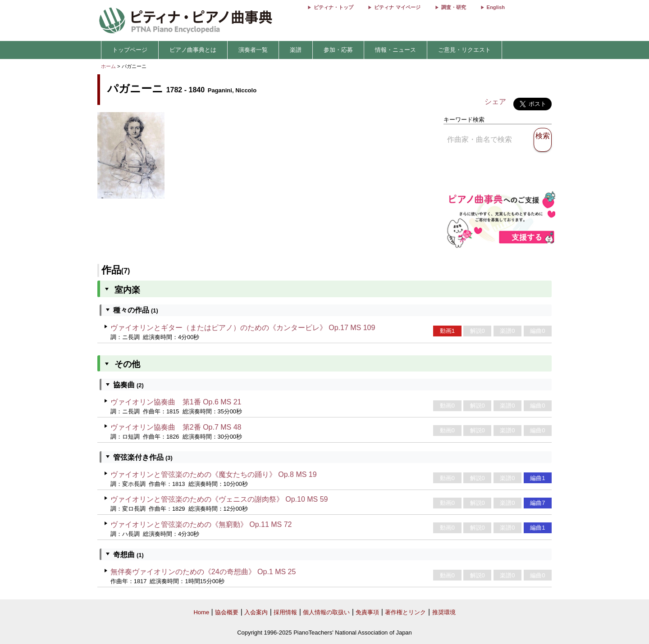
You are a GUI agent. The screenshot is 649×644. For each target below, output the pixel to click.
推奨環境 (444, 612)
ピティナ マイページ (397, 7)
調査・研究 (454, 7)
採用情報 (285, 612)
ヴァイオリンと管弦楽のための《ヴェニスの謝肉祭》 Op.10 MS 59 (219, 499)
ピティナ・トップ (334, 7)
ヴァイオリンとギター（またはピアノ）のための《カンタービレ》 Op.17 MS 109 (243, 328)
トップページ (130, 50)
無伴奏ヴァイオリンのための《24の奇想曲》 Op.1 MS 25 (203, 572)
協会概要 (227, 612)
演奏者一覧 (253, 50)
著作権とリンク (405, 612)
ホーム (108, 66)
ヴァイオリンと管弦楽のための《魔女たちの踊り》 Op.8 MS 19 (214, 474)
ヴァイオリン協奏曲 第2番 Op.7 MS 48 (176, 427)
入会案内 (256, 612)
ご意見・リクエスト (464, 50)
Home (201, 612)
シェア (495, 102)
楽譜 (296, 50)
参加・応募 (338, 50)
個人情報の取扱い (326, 612)
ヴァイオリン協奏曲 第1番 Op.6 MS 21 (176, 402)
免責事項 (367, 612)
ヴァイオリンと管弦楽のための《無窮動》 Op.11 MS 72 (201, 524)
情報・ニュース (395, 50)
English (496, 7)
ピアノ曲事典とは (193, 50)
